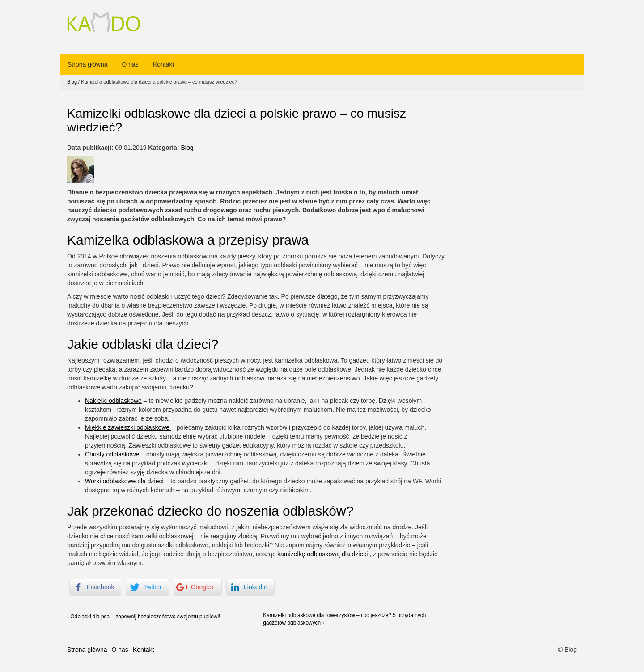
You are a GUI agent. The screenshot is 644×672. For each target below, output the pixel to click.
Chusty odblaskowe (112, 454)
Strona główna (88, 64)
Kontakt (163, 64)
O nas (130, 64)
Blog (72, 82)
